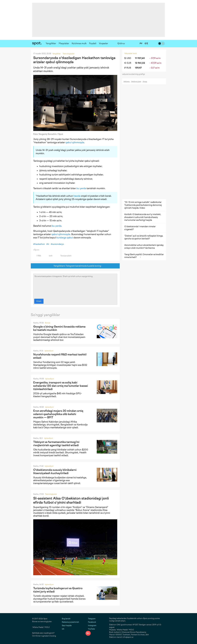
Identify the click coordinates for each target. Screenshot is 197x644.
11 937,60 (140, 58)
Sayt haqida (67, 625)
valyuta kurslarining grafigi (134, 74)
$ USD (128, 58)
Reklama (127, 82)
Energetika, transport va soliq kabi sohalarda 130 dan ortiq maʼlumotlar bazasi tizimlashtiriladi (61, 386)
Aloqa (145, 82)
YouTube (90, 629)
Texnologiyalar (51, 494)
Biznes (48, 323)
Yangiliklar (51, 43)
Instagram (91, 625)
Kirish (39, 301)
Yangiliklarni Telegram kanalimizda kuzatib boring (75, 266)
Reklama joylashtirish (70, 622)
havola (77, 196)
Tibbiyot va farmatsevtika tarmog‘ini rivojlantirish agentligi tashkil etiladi (56, 444)
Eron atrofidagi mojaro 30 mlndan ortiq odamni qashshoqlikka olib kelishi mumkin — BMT (58, 414)
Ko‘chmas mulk (79, 43)
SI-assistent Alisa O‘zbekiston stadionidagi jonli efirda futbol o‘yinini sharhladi (71, 500)
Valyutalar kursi (131, 53)
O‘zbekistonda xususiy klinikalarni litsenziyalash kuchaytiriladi (55, 471)
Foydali (93, 43)
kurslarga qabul (65, 238)
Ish (63, 629)
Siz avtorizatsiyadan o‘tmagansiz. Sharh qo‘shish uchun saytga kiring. (75, 286)
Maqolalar (64, 43)
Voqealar (103, 43)
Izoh (49, 256)
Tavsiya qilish (64, 256)
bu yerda (81, 188)
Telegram (90, 619)
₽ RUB (128, 68)
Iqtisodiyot (49, 351)
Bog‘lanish (66, 619)
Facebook (91, 622)
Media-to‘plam (136, 82)
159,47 (138, 68)
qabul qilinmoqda (75, 142)
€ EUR (128, 63)
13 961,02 (140, 63)
